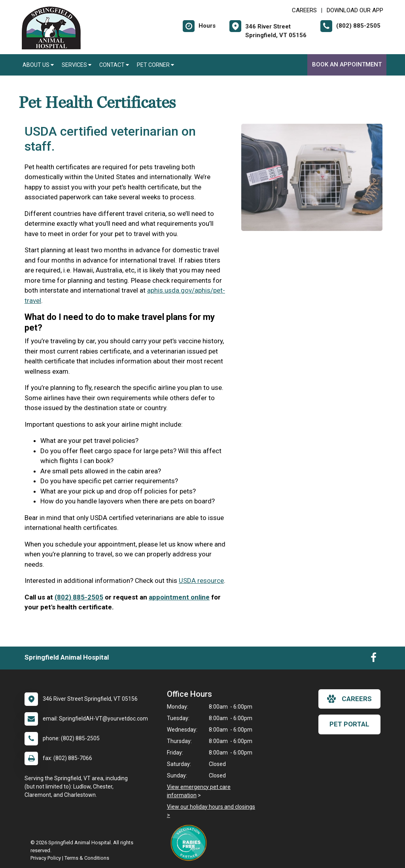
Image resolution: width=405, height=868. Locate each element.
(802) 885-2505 (79, 597)
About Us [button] (38, 65)
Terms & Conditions (87, 858)
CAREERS (304, 10)
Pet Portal (349, 724)
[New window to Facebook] (374, 659)
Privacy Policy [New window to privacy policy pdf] (46, 858)
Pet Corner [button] (155, 65)
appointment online (179, 597)
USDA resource (201, 581)
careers (349, 699)
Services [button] (77, 65)
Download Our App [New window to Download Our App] (355, 10)
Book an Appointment (347, 64)
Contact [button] (114, 65)
